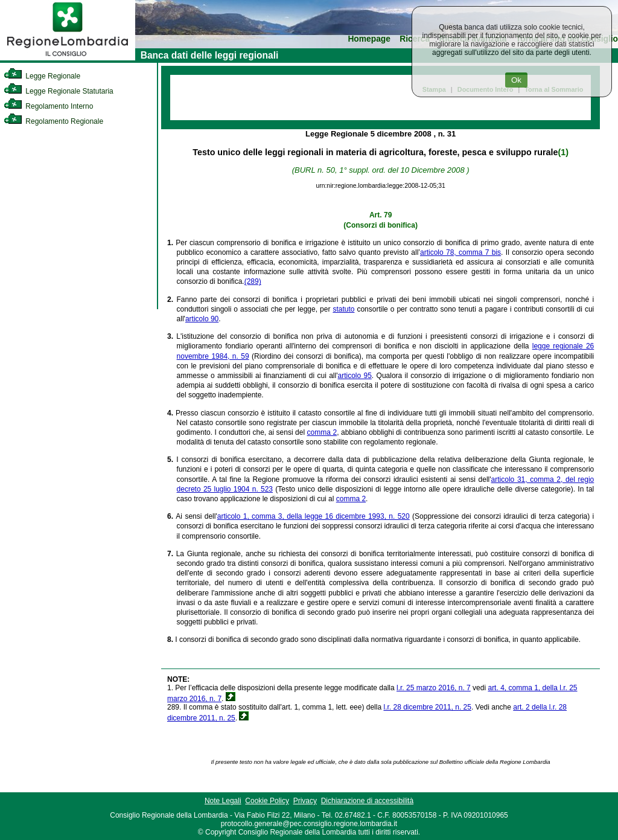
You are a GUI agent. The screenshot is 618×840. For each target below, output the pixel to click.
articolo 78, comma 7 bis (460, 252)
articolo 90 (202, 319)
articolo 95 (354, 376)
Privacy (305, 801)
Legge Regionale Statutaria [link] (59, 91)
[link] (68, 58)
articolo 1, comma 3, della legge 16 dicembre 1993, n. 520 (314, 516)
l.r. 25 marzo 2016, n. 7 (434, 688)
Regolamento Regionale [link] (53, 121)
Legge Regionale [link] (42, 76)
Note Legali (223, 801)
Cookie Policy (267, 801)
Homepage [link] (369, 39)
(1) (563, 152)
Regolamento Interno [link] (48, 106)
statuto (343, 309)
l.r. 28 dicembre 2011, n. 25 (427, 707)
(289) (253, 281)
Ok (516, 80)
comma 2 (322, 432)
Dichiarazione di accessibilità (367, 801)
